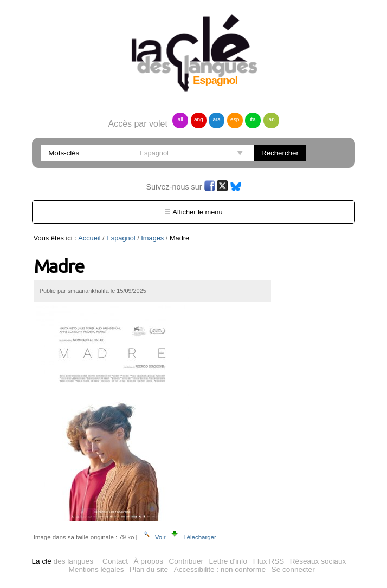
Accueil (89, 238)
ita (253, 119)
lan (271, 119)
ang (199, 119)
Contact (115, 561)
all (180, 119)
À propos (149, 561)
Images (152, 238)
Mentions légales (96, 569)
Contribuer (186, 561)
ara (216, 119)
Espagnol (121, 238)
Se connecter (293, 569)
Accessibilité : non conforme (220, 569)
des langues (63, 561)
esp (235, 119)
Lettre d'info (228, 561)
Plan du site (149, 569)
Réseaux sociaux (318, 561)
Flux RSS (269, 561)
